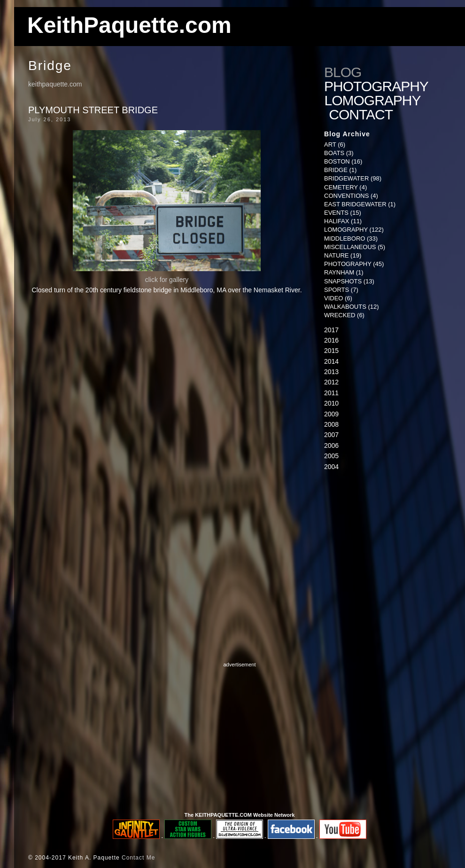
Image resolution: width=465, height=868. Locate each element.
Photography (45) (354, 264)
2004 (331, 467)
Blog (343, 72)
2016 (331, 340)
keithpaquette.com (55, 84)
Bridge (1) (340, 170)
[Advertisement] (240, 735)
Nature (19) (343, 255)
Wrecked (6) (344, 315)
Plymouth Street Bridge (93, 110)
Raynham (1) (344, 272)
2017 (331, 330)
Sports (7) (341, 290)
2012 (331, 382)
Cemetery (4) (345, 187)
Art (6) (335, 145)
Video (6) (338, 298)
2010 (331, 403)
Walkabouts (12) (352, 307)
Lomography (374, 101)
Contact (363, 115)
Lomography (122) (354, 230)
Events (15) (343, 213)
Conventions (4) (351, 196)
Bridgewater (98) (353, 178)
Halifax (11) (343, 221)
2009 (331, 414)
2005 (331, 456)
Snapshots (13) (349, 281)
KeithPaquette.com (129, 25)
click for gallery (167, 280)
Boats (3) (339, 153)
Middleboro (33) (351, 239)
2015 (331, 351)
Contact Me (138, 858)
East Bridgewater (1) (360, 204)
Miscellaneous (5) (355, 247)
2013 (331, 372)
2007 (331, 435)
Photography (376, 86)
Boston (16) (343, 161)
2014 (331, 361)
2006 (331, 446)
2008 (331, 424)
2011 (331, 393)
